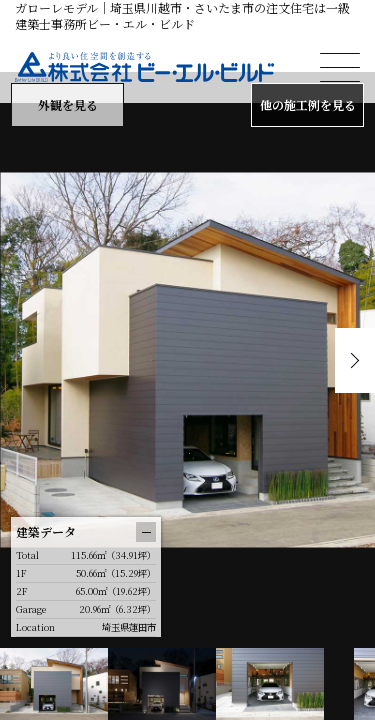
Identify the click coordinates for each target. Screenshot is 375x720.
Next (355, 360)
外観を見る (68, 104)
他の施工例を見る (308, 104)
